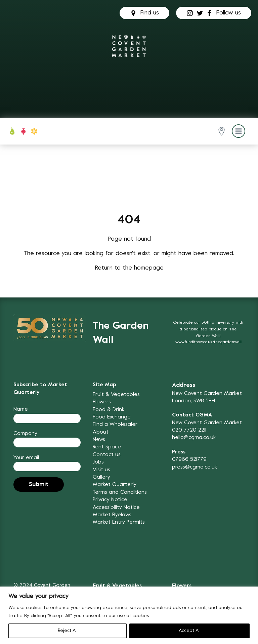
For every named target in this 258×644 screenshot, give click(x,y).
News (99, 440)
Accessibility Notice (116, 508)
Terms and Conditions (120, 492)
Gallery (101, 477)
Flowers (102, 402)
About (101, 432)
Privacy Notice (110, 500)
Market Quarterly (115, 485)
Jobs (98, 462)
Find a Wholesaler (115, 425)
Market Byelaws (112, 515)
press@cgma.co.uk (195, 467)
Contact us (107, 455)
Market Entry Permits (119, 522)
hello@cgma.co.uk (194, 438)
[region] (129, 615)
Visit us (101, 470)
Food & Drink (109, 410)
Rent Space (107, 447)
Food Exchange (112, 417)
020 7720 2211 (189, 430)
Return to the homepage (129, 268)
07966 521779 (189, 459)
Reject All (68, 631)
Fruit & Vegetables (116, 395)
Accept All (190, 631)
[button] (223, 131)
